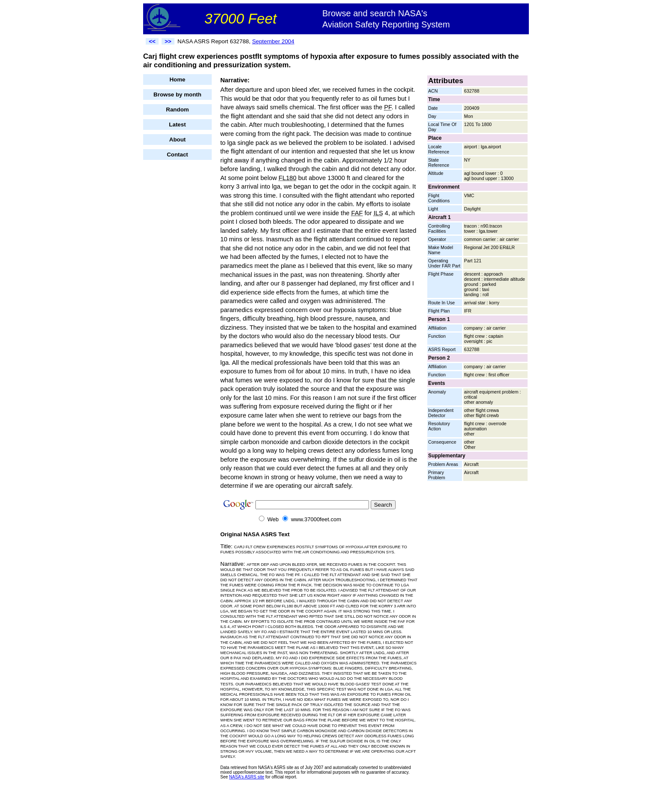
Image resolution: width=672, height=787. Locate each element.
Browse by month (177, 95)
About (178, 140)
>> (168, 41)
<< (152, 41)
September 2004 (273, 41)
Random (177, 110)
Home (177, 80)
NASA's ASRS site (247, 777)
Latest (177, 125)
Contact (177, 155)
